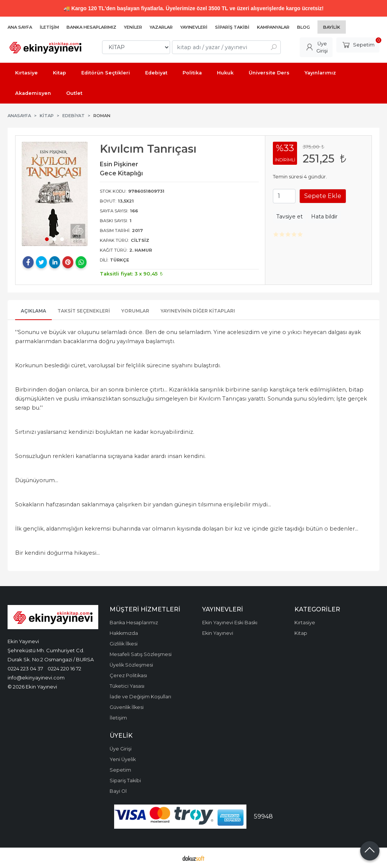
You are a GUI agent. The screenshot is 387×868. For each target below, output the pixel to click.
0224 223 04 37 (25, 668)
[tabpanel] (55, 194)
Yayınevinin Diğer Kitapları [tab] (198, 311)
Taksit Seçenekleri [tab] (84, 311)
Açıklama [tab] (33, 311)
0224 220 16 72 (64, 668)
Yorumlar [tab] (135, 311)
